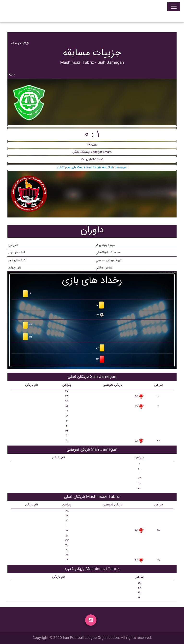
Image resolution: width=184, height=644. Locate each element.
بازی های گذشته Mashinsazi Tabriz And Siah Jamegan (92, 168)
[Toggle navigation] (174, 8)
